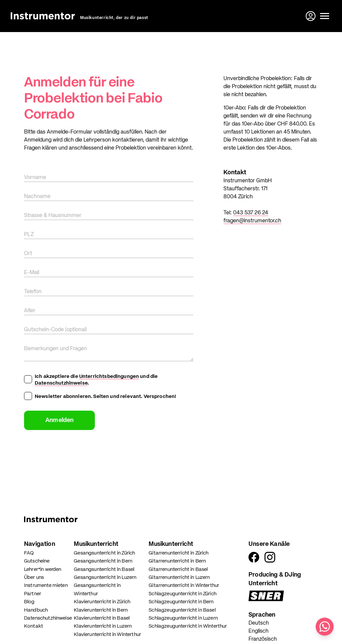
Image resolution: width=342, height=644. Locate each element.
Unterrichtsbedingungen (109, 376)
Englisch (259, 631)
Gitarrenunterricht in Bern (177, 561)
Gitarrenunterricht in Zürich (179, 553)
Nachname (37, 197)
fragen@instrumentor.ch (252, 221)
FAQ (29, 553)
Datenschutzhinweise (61, 383)
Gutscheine (37, 561)
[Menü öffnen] (325, 16)
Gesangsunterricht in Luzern (105, 577)
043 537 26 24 (251, 213)
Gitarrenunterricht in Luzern (179, 577)
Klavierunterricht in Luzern (103, 626)
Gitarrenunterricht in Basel (178, 569)
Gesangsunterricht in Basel (104, 569)
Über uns (34, 577)
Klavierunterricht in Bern (101, 610)
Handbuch (36, 610)
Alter (30, 311)
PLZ (29, 235)
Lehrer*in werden (43, 569)
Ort (28, 254)
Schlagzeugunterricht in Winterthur (188, 626)
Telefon (33, 292)
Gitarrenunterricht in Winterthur (184, 585)
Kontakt (34, 626)
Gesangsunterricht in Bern (103, 561)
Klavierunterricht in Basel (102, 618)
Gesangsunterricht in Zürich (104, 553)
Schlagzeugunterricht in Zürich (183, 594)
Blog (29, 602)
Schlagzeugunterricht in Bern (181, 602)
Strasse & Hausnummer (53, 216)
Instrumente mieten (46, 585)
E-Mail (32, 273)
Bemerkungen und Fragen (55, 349)
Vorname (35, 178)
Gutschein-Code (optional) (55, 330)
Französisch (263, 639)
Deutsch (259, 623)
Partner (33, 594)
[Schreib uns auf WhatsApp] (325, 627)
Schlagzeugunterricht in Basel (182, 610)
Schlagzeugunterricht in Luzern (183, 618)
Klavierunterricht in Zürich (102, 602)
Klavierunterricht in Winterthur (107, 634)
